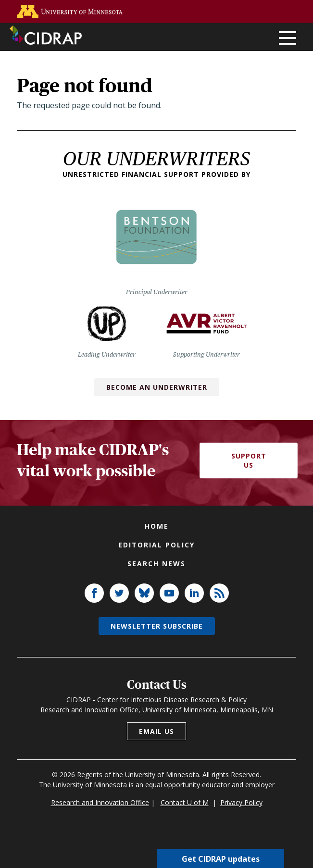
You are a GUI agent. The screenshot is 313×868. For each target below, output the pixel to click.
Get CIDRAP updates (221, 858)
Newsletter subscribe (157, 626)
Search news (156, 564)
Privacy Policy (241, 802)
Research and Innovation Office (100, 802)
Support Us (249, 460)
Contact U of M (185, 802)
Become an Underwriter (157, 387)
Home (157, 526)
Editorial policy (156, 545)
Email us (156, 731)
